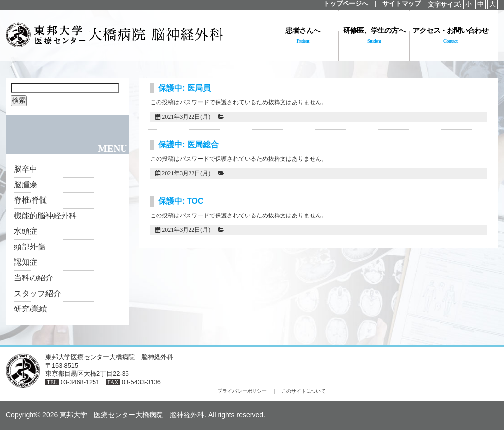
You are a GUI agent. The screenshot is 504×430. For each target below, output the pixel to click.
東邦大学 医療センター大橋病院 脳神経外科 (132, 415)
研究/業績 (31, 309)
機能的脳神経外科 (45, 216)
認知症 (26, 262)
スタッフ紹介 (37, 293)
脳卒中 (26, 169)
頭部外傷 (30, 247)
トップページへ (346, 4)
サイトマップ (402, 4)
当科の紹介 (33, 278)
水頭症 (26, 231)
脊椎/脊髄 (31, 200)
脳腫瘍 (26, 185)
